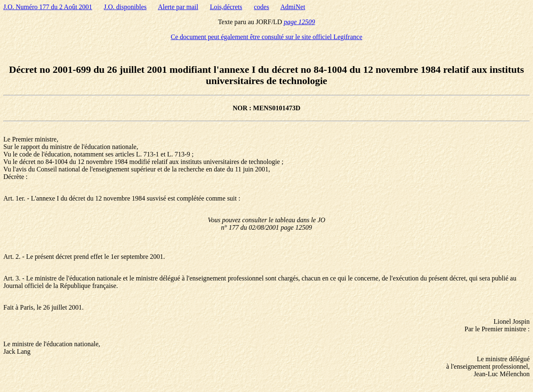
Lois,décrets (226, 7)
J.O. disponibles (125, 7)
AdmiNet (293, 7)
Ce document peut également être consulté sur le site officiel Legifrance (266, 37)
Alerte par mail (178, 7)
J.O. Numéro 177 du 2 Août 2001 (48, 7)
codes (262, 7)
